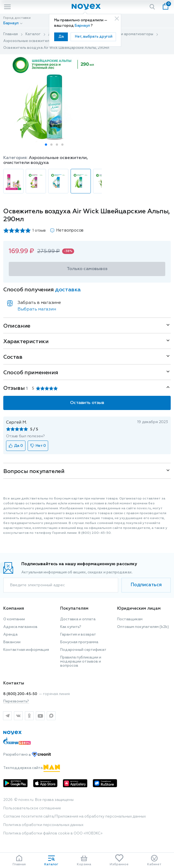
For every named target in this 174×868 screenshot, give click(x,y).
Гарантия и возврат (78, 635)
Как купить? (71, 627)
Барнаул (83, 26)
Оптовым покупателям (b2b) (143, 627)
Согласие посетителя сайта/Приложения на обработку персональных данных (75, 817)
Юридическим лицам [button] (139, 608)
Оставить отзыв (87, 403)
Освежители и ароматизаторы (125, 34)
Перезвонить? (16, 701)
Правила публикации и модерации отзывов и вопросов (81, 662)
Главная (11, 34)
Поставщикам (130, 619)
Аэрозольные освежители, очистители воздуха (47, 41)
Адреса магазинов (20, 627)
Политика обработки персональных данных (43, 825)
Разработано (27, 755)
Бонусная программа (79, 642)
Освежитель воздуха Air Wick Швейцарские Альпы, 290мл (56, 48)
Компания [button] (14, 608)
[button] (46, 145)
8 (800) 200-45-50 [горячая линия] (20, 694)
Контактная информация (26, 650)
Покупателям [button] (74, 608)
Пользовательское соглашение (32, 808)
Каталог (33, 34)
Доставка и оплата (78, 619)
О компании (14, 619)
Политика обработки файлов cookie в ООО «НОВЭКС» (53, 833)
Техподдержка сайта (32, 768)
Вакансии (12, 642)
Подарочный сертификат (83, 650)
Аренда (10, 635)
